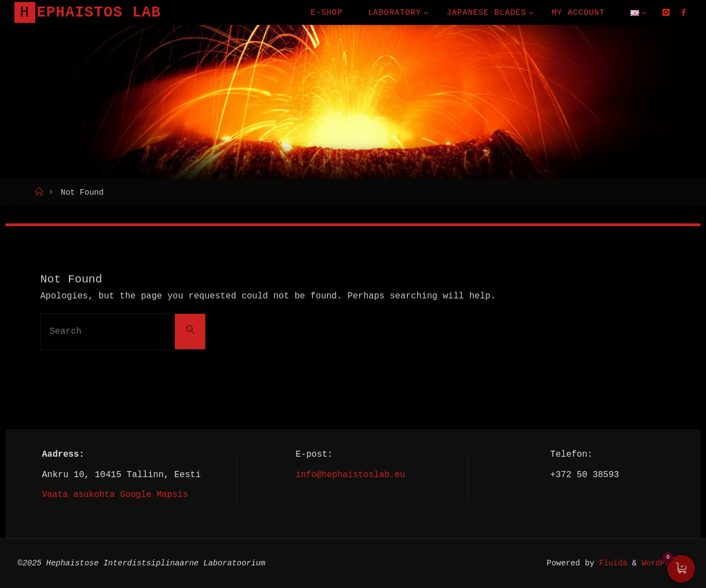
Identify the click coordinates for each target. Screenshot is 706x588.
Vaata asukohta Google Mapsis (116, 494)
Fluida (609, 563)
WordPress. (665, 563)
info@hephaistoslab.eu (350, 474)
